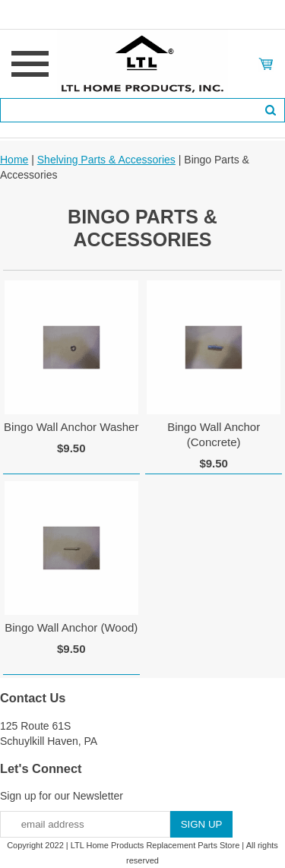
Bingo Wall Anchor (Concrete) (214, 434)
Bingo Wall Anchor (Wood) (71, 627)
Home (14, 160)
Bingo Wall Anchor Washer (71, 427)
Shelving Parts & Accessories (106, 160)
